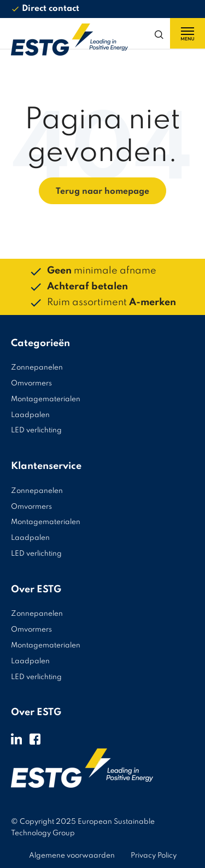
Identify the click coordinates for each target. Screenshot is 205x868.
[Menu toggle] (188, 33)
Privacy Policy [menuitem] (154, 856)
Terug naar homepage (102, 192)
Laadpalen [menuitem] (30, 415)
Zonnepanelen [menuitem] (37, 368)
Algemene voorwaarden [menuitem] (72, 856)
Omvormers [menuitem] (31, 384)
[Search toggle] (161, 33)
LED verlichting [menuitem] (36, 430)
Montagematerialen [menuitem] (46, 399)
